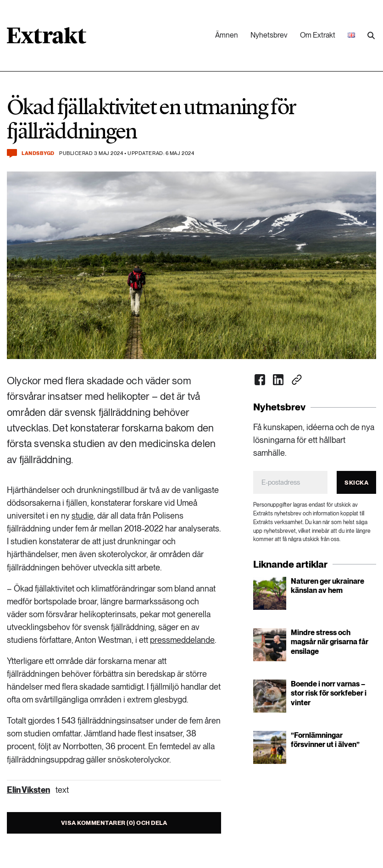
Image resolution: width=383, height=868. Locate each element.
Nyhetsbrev (269, 35)
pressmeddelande (182, 640)
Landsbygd (38, 153)
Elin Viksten (28, 790)
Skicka (356, 483)
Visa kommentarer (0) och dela (114, 823)
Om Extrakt (318, 35)
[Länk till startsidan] (47, 39)
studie (83, 516)
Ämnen (227, 35)
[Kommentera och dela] (12, 153)
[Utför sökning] (371, 36)
